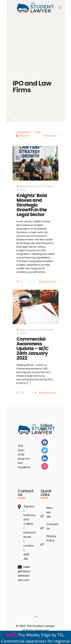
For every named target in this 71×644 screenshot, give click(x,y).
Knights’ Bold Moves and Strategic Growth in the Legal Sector (32, 205)
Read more (49, 282)
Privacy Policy (50, 538)
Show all (49, 136)
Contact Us (50, 526)
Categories (24, 132)
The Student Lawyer (41, 626)
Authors (23, 136)
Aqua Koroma (28, 186)
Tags (39, 132)
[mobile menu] (60, 8)
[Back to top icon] (36, 617)
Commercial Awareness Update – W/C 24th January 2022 (32, 348)
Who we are (50, 512)
